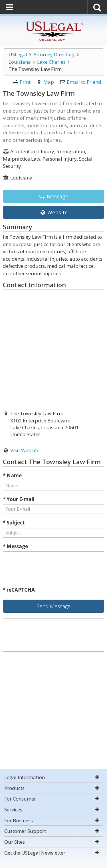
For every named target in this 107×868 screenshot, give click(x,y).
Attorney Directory (54, 54)
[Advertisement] (53, 711)
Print (25, 82)
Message (53, 196)
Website (53, 212)
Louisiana (20, 62)
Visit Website (25, 450)
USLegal (18, 54)
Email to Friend (84, 82)
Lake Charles (51, 62)
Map (49, 82)
